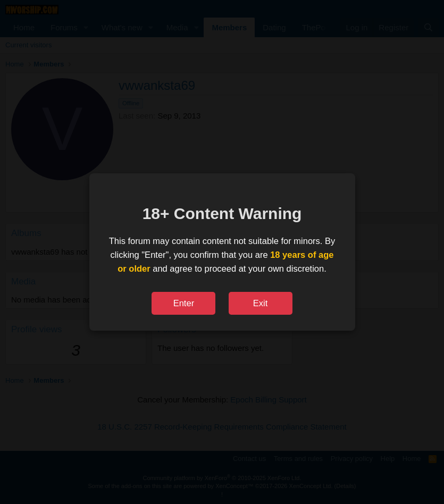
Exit (261, 303)
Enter (184, 303)
